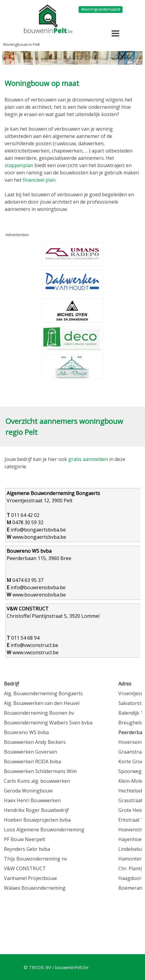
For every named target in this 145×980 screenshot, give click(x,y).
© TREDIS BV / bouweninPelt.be (56, 967)
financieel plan (39, 180)
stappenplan (20, 165)
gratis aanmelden (88, 459)
